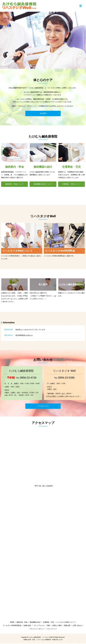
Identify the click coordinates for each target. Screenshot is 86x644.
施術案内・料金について (15, 184)
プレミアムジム (39, 626)
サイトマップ (52, 629)
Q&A (49, 626)
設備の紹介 (28, 626)
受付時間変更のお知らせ (24, 336)
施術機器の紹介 (35, 623)
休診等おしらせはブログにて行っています (30, 330)
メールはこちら (43, 407)
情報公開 (67, 626)
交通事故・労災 (48, 623)
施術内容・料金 (22, 623)
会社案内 (43, 114)
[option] (43, 40)
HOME (12, 623)
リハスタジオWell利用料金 (12, 626)
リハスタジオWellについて (66, 623)
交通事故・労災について (71, 184)
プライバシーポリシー (37, 629)
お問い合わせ (77, 626)
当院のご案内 (57, 626)
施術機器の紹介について (43, 184)
